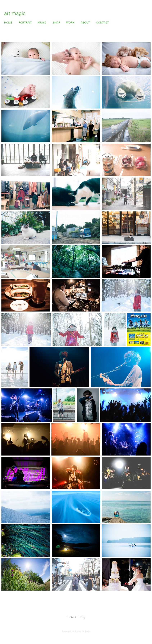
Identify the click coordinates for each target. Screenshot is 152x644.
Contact (103, 23)
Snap (56, 23)
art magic (15, 13)
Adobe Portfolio (82, 631)
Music (42, 23)
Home (8, 23)
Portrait (25, 23)
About (85, 23)
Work (70, 23)
